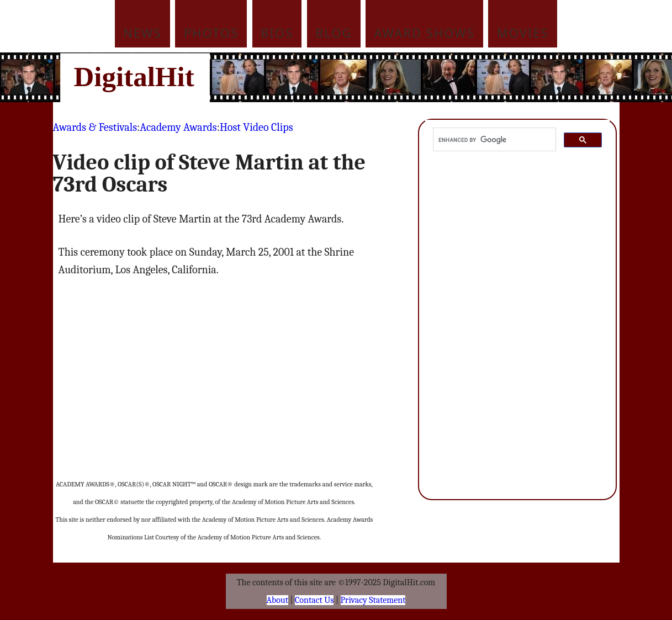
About (277, 600)
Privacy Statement (373, 600)
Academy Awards (178, 127)
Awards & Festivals (95, 127)
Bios (277, 33)
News (142, 33)
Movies (523, 33)
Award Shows (425, 33)
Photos (211, 33)
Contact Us (314, 600)
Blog (334, 33)
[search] (494, 140)
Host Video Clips (256, 127)
